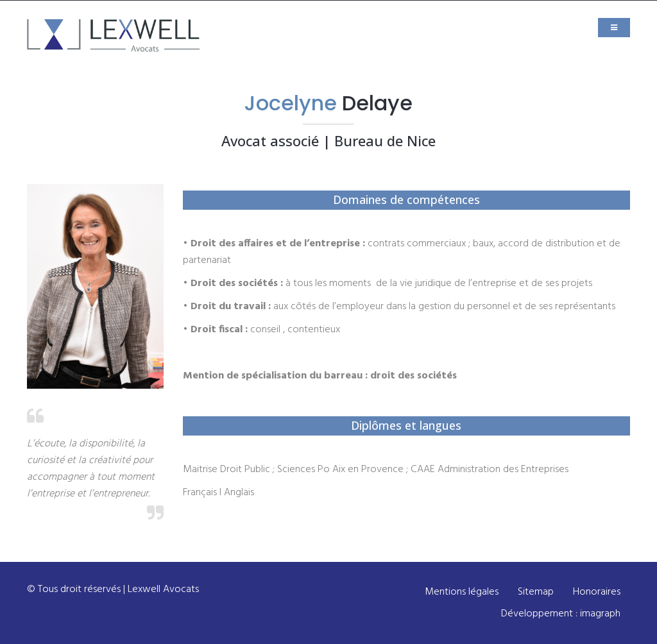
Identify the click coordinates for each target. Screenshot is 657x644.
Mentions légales (462, 592)
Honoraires (597, 592)
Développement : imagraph (561, 614)
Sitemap (536, 592)
